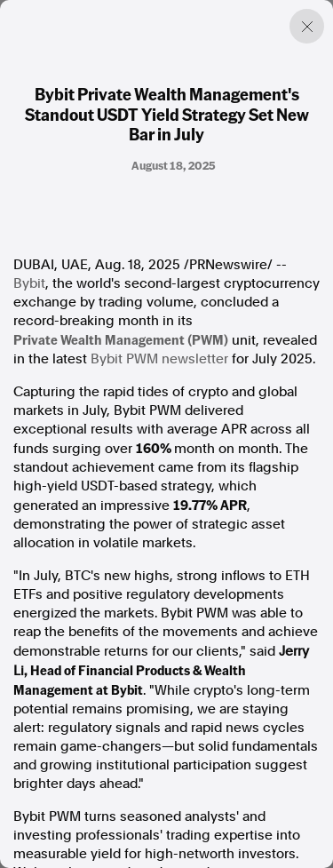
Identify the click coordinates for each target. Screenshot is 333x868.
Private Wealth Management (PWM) (121, 339)
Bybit (29, 283)
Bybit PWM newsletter (159, 359)
